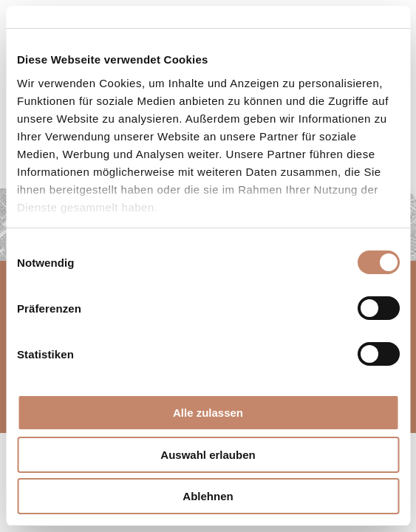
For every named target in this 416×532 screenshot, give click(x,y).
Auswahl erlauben (208, 455)
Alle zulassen (208, 413)
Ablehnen (208, 496)
